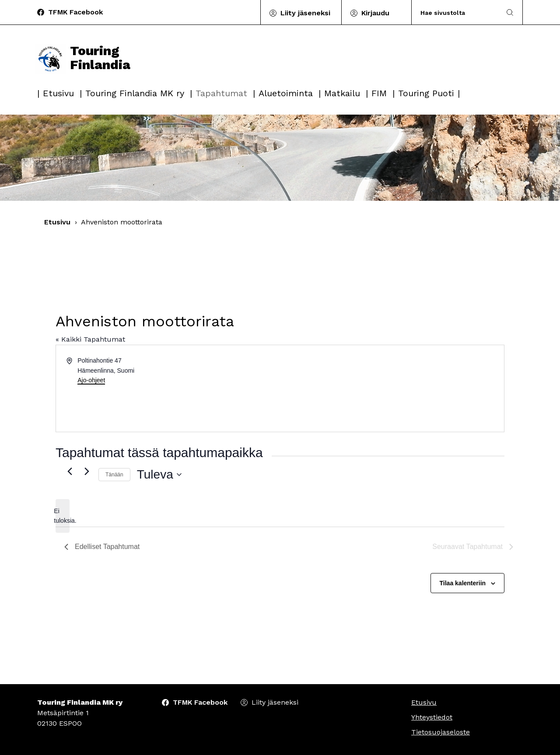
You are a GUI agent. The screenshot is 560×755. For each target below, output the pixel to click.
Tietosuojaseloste (441, 732)
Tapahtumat (221, 93)
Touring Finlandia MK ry (135, 93)
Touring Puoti (426, 93)
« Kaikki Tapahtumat (90, 339)
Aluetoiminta (286, 93)
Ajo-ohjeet (91, 380)
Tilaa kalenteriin (463, 583)
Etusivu (58, 93)
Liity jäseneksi (305, 13)
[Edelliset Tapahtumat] (70, 471)
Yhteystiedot (432, 717)
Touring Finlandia (83, 58)
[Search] (457, 12)
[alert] (63, 516)
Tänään (114, 475)
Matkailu (342, 93)
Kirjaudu (375, 13)
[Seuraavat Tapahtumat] (87, 471)
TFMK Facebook (75, 12)
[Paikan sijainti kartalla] (391, 388)
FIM (379, 93)
